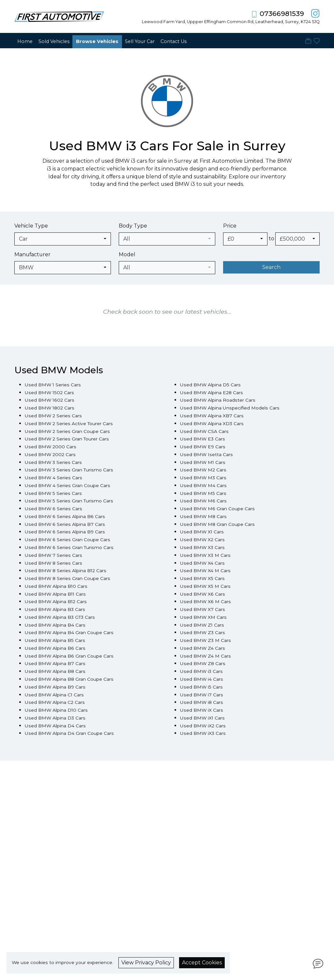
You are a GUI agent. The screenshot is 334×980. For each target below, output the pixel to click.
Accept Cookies (202, 963)
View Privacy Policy (146, 963)
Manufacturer (32, 254)
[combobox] (63, 239)
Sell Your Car (140, 41)
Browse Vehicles (97, 41)
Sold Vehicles (54, 41)
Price (230, 226)
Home (25, 41)
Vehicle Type (31, 226)
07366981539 (282, 14)
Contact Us (174, 41)
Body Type (133, 226)
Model (127, 254)
